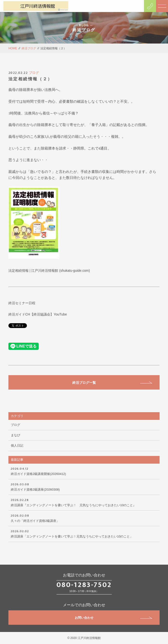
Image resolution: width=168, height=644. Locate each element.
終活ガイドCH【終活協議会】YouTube (38, 314)
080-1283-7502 (84, 585)
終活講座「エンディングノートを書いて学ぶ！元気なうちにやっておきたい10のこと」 (84, 533)
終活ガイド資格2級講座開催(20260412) (84, 471)
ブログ (34, 73)
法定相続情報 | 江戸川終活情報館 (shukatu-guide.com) (49, 271)
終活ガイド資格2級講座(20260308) (84, 486)
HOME (13, 48)
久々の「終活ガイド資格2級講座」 (84, 518)
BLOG (84, 25)
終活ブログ (29, 48)
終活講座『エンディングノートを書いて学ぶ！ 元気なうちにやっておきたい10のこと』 (84, 502)
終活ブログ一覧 (112, 383)
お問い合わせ (114, 618)
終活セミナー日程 (22, 303)
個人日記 (17, 445)
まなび (16, 435)
